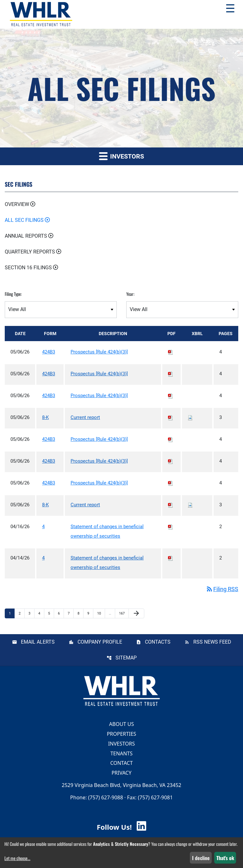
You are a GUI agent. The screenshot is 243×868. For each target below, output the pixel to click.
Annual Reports (26, 236)
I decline (201, 858)
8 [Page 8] (80, 613)
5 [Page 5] (51, 613)
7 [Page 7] (71, 613)
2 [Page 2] (22, 613)
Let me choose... (17, 858)
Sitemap (126, 658)
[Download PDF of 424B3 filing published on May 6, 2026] (171, 352)
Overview (17, 204)
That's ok (225, 858)
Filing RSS (222, 589)
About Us (121, 724)
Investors (122, 744)
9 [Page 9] (90, 613)
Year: (130, 294)
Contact (121, 763)
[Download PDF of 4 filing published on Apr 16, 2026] (171, 527)
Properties (122, 734)
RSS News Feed (212, 642)
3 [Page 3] (31, 613)
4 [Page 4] (41, 613)
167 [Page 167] (123, 613)
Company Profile (100, 642)
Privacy (121, 773)
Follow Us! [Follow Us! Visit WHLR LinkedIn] (121, 827)
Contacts (158, 642)
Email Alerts (38, 642)
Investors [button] (121, 156)
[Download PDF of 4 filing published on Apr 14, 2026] (171, 558)
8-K (45, 417)
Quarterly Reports (30, 252)
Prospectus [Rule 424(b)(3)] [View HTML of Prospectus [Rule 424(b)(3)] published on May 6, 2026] (99, 352)
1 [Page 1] (12, 613)
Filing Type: (13, 294)
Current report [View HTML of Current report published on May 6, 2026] (85, 417)
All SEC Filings (24, 220)
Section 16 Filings (28, 268)
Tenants (121, 753)
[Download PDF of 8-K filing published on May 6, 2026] (171, 417)
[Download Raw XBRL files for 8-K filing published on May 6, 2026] (190, 417)
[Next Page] (136, 614)
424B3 (49, 352)
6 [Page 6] (61, 613)
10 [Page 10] (101, 613)
